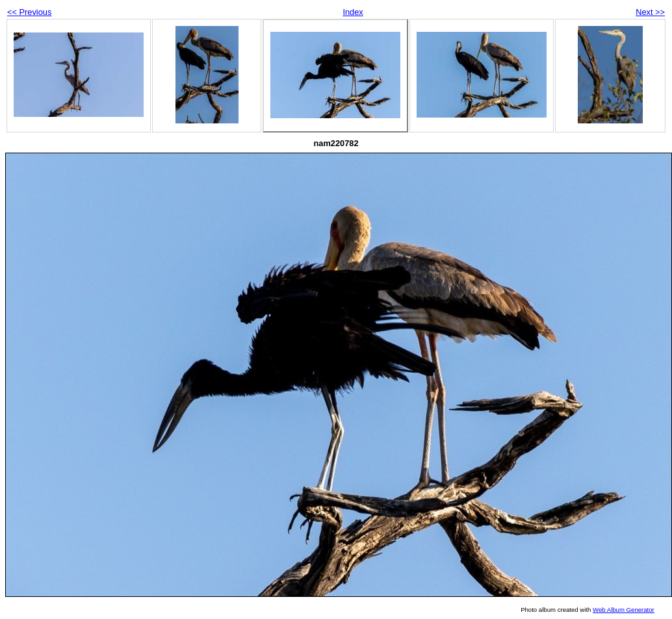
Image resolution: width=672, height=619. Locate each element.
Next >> (650, 12)
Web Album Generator (624, 610)
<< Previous (29, 12)
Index (353, 12)
